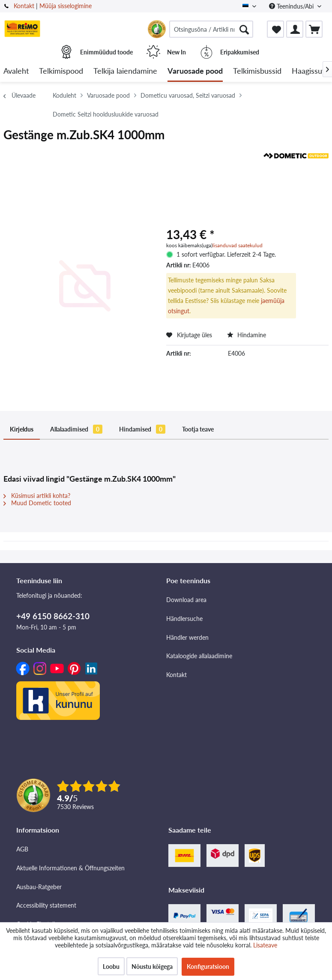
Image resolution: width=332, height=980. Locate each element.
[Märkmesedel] (275, 29)
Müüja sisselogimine (66, 6)
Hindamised (142, 429)
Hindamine (247, 335)
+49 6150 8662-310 (53, 616)
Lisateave (265, 945)
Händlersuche (184, 619)
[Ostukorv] (314, 29)
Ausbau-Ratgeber (39, 887)
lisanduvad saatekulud (238, 245)
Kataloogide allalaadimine (199, 656)
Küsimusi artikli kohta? (37, 496)
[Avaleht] (16, 71)
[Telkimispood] (61, 71)
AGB (22, 849)
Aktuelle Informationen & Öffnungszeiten (70, 868)
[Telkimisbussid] (257, 71)
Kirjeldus (22, 429)
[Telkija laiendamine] (125, 71)
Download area (186, 600)
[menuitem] (211, 29)
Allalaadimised (76, 429)
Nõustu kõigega (152, 967)
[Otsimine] (244, 29)
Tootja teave (198, 429)
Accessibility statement (46, 905)
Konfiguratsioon (208, 967)
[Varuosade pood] (195, 71)
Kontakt (24, 6)
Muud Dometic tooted (37, 503)
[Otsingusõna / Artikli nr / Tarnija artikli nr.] (211, 29)
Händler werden (187, 637)
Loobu (111, 967)
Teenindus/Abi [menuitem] (292, 6)
